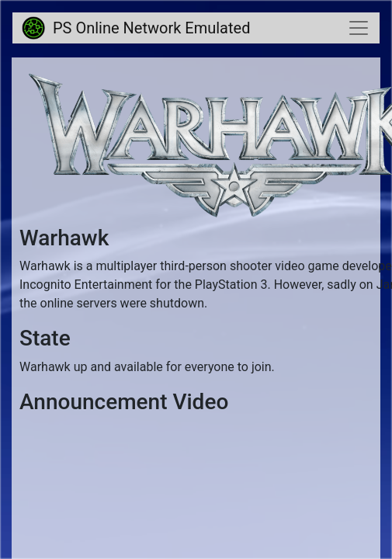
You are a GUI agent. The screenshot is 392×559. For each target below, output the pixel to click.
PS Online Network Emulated (136, 28)
